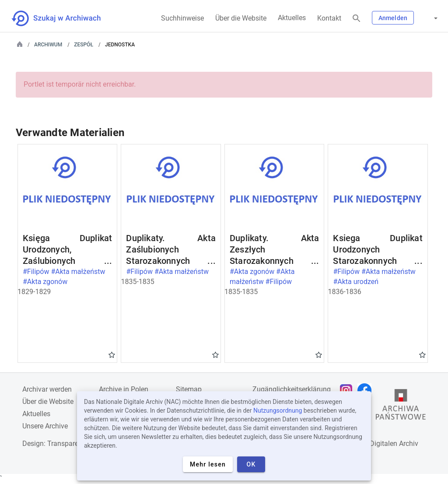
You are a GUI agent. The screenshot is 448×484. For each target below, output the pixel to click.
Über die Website (241, 18)
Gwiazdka (112, 354)
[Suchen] (357, 19)
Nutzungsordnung (278, 410)
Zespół (84, 45)
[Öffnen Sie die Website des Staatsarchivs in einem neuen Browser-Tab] (401, 407)
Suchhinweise (182, 18)
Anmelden (393, 18)
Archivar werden (47, 389)
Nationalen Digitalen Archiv (376, 444)
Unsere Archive (45, 426)
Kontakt (329, 18)
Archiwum (48, 45)
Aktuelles (292, 18)
